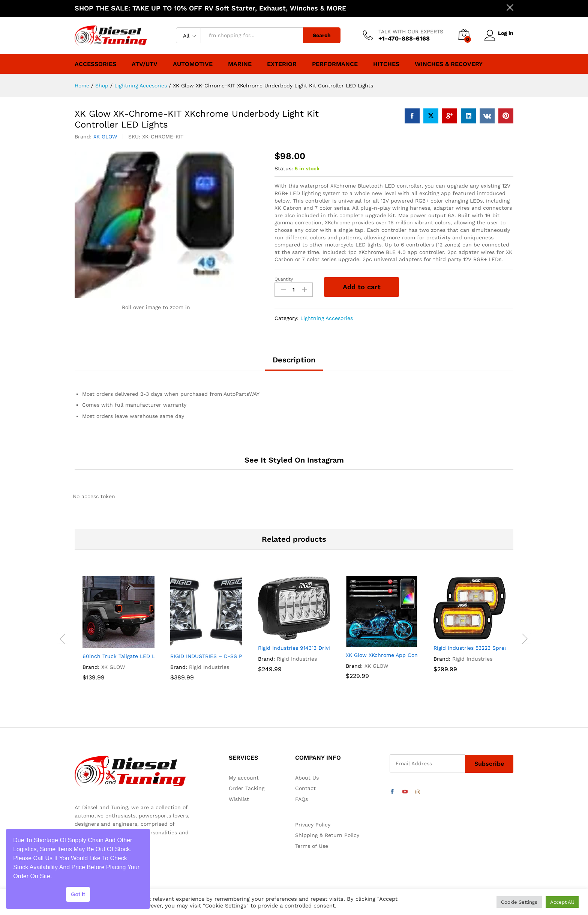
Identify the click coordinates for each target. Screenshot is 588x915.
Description (294, 360)
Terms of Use (312, 846)
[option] (118, 639)
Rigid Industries (209, 667)
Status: (284, 168)
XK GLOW (105, 137)
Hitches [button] (386, 64)
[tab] (294, 363)
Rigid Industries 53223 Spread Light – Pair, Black (496, 648)
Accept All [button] (562, 902)
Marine (240, 64)
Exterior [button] (282, 64)
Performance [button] (335, 64)
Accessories (95, 64)
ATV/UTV (145, 64)
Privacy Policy (313, 825)
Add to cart (362, 287)
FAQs (301, 799)
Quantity (284, 279)
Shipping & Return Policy (327, 835)
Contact (305, 788)
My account (244, 778)
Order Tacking (247, 788)
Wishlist (239, 799)
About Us (307, 778)
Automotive (193, 64)
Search (319, 35)
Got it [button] (78, 894)
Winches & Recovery (449, 64)
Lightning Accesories (327, 318)
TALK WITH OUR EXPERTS (409, 32)
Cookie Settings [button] (519, 902)
